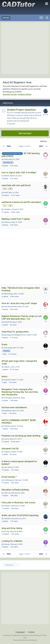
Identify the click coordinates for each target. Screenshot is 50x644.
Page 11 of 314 (25, 146)
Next (41, 146)
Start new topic (25, 133)
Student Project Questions (21, 110)
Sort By (44, 141)
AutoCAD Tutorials (10, 94)
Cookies (31, 632)
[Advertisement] (25, 48)
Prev (9, 146)
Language (21, 632)
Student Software (25, 94)
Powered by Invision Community (25, 640)
